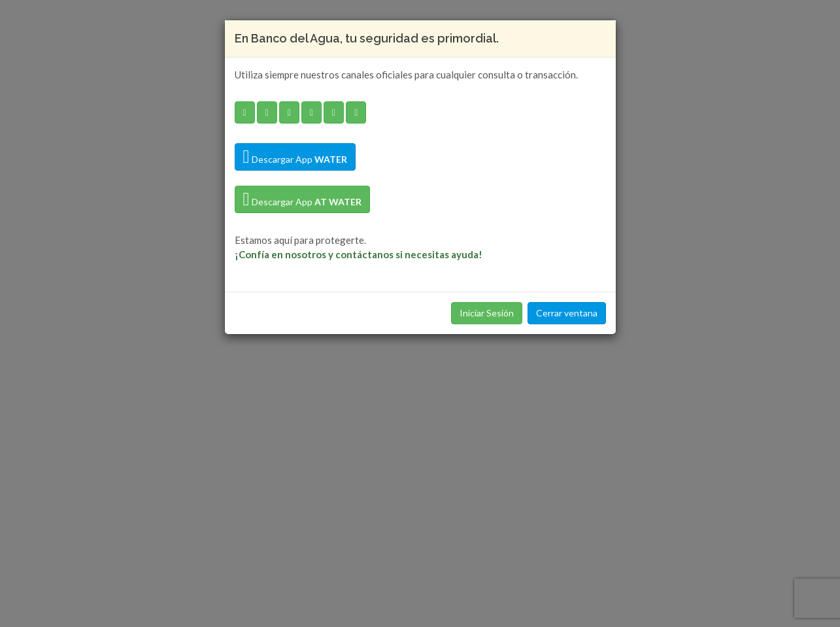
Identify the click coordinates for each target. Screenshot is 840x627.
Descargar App (295, 157)
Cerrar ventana (567, 313)
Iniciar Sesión (487, 313)
